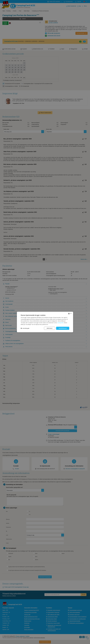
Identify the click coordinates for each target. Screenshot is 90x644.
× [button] (71, 314)
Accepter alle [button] (63, 328)
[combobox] (69, 314)
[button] (25, 328)
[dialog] (45, 322)
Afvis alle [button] (50, 328)
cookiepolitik (60, 323)
